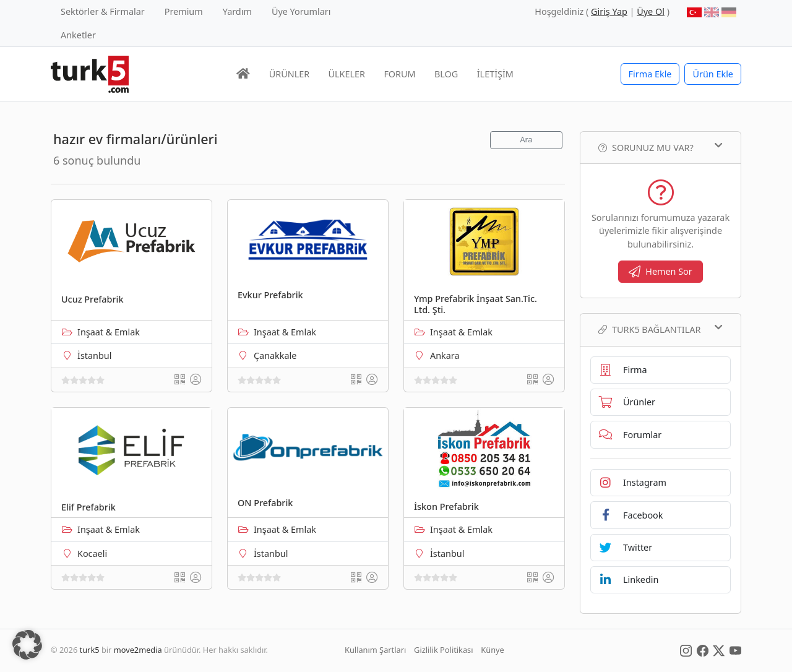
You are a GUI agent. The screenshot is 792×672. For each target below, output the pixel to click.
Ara (526, 140)
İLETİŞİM (495, 74)
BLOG (446, 74)
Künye (492, 650)
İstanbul (94, 355)
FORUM (399, 74)
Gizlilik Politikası (443, 650)
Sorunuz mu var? (661, 147)
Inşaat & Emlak (109, 332)
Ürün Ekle (713, 74)
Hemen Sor (661, 271)
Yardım (237, 11)
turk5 (90, 650)
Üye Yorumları (301, 11)
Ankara (445, 355)
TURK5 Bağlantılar (661, 329)
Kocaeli (92, 554)
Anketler (78, 35)
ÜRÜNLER (289, 74)
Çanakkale (275, 355)
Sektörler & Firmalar (103, 11)
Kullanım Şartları (375, 650)
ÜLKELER (347, 74)
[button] (27, 645)
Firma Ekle (650, 74)
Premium (184, 11)
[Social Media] (686, 650)
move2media (138, 650)
